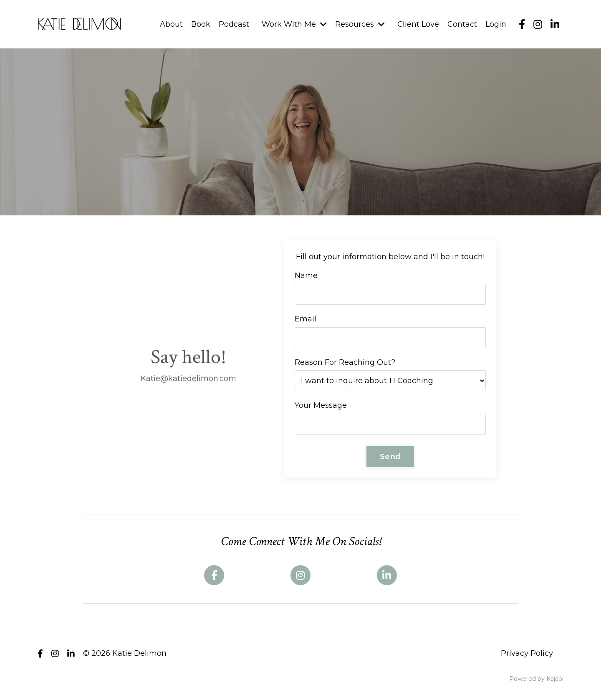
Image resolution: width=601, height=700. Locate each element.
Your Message (321, 405)
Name (306, 275)
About (171, 24)
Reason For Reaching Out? (345, 362)
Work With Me (294, 24)
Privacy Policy (527, 653)
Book (201, 24)
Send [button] (390, 457)
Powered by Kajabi (536, 679)
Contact (462, 24)
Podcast (234, 24)
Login (496, 24)
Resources (360, 24)
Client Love (418, 24)
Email (306, 319)
